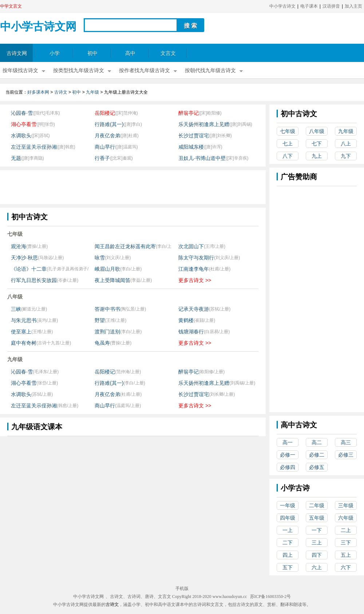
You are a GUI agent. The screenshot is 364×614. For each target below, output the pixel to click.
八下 (288, 156)
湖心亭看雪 (24, 124)
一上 (288, 530)
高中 (130, 53)
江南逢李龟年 (194, 269)
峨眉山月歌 (107, 269)
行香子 (102, 158)
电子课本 (309, 6)
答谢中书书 (107, 309)
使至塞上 (21, 332)
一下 (317, 530)
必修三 (346, 455)
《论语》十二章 (29, 269)
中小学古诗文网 (38, 26)
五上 (346, 555)
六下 (346, 567)
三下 (346, 543)
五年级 (317, 518)
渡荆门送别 (107, 332)
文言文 (168, 53)
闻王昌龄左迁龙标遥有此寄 (125, 246)
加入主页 (353, 6)
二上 (346, 530)
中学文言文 (11, 6)
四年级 (288, 518)
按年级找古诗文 (20, 71)
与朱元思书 (24, 320)
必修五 (317, 467)
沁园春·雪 (22, 113)
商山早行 (105, 147)
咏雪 (100, 258)
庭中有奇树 (24, 343)
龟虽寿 (102, 343)
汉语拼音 (331, 6)
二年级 (317, 505)
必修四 (288, 467)
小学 (55, 53)
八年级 (317, 131)
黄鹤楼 (186, 320)
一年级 (288, 505)
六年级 (346, 518)
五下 (288, 567)
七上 (288, 144)
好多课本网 (38, 92)
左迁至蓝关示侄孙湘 (34, 147)
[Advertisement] (132, 187)
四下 (317, 555)
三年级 (346, 505)
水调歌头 (21, 136)
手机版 (182, 588)
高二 (317, 442)
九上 (317, 156)
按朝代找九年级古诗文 (210, 71)
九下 (346, 156)
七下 (317, 144)
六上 (317, 567)
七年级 (288, 131)
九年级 (92, 92)
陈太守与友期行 (196, 258)
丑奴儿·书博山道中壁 (202, 158)
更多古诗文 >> (195, 280)
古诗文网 (17, 53)
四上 (288, 555)
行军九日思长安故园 (34, 280)
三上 (317, 543)
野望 (100, 320)
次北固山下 (191, 246)
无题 (16, 158)
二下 (288, 543)
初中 (92, 53)
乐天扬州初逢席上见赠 (204, 124)
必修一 (288, 455)
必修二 (317, 455)
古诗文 (61, 92)
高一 (288, 442)
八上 (346, 144)
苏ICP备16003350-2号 (271, 597)
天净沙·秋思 (24, 258)
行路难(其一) (109, 124)
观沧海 (19, 246)
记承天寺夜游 (194, 309)
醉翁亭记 (189, 113)
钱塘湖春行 (191, 332)
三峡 (16, 309)
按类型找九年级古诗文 (79, 71)
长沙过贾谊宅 (194, 136)
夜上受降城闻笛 (112, 280)
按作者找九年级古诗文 (145, 71)
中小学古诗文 (282, 6)
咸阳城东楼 (191, 147)
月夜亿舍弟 (107, 136)
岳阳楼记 (105, 113)
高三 (346, 442)
